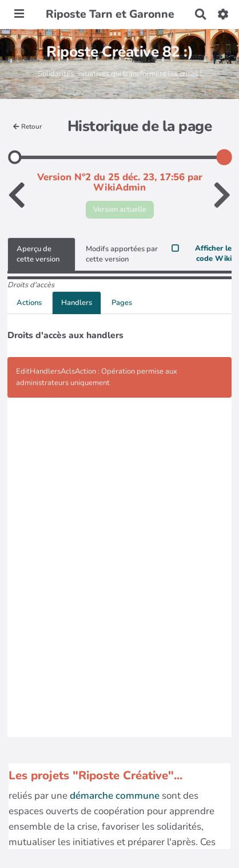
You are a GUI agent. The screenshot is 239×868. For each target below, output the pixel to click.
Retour (27, 126)
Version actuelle (120, 209)
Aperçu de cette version (38, 254)
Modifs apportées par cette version (122, 254)
